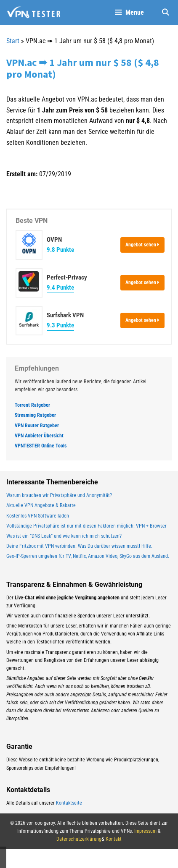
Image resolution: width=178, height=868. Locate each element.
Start (13, 41)
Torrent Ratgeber (32, 405)
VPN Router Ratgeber (37, 426)
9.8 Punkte (60, 250)
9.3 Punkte (60, 325)
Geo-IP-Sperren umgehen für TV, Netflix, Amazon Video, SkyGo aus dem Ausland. (88, 556)
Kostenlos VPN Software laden (38, 516)
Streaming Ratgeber (35, 415)
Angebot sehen (142, 245)
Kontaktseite (69, 803)
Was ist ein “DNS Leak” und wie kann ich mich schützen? (64, 536)
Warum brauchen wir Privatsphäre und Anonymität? (59, 495)
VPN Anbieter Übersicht (39, 436)
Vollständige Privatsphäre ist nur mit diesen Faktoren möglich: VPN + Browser (86, 526)
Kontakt (114, 839)
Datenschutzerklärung (79, 839)
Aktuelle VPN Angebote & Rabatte (41, 505)
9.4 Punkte (60, 288)
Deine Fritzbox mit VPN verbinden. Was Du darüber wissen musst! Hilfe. (79, 546)
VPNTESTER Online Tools (41, 446)
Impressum (145, 831)
